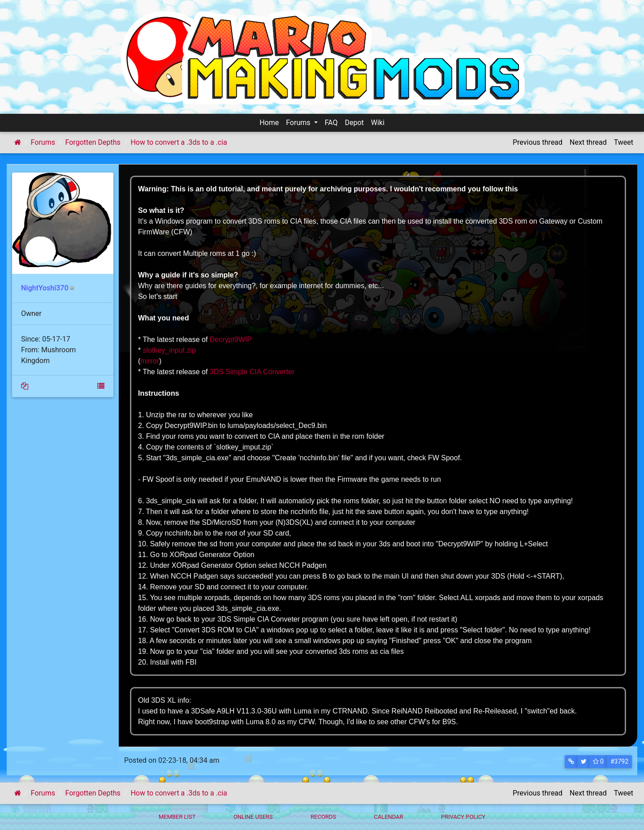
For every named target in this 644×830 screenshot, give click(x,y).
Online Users (253, 817)
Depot (354, 123)
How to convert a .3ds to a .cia (179, 142)
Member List (177, 817)
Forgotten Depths (93, 142)
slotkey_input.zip (169, 350)
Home (269, 123)
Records (323, 817)
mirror (150, 361)
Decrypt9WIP (231, 339)
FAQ (331, 123)
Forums (299, 123)
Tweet (624, 142)
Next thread (588, 142)
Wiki (378, 123)
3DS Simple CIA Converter (252, 372)
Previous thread (538, 142)
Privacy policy (463, 817)
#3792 (619, 761)
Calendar (388, 817)
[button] (571, 762)
